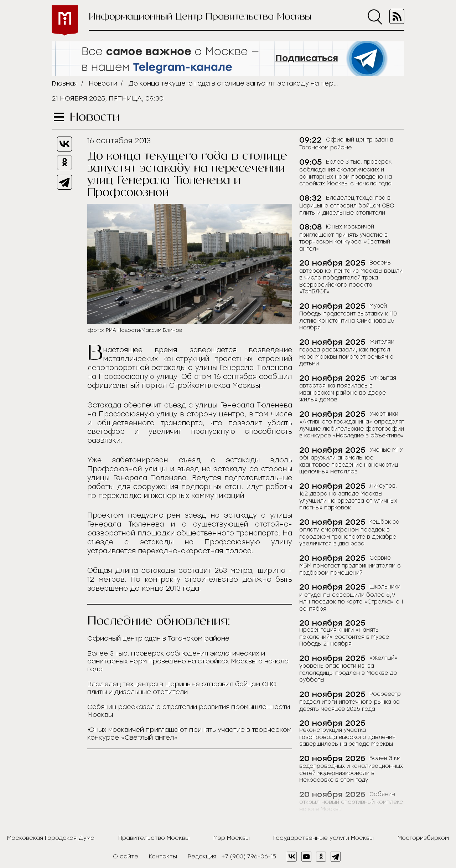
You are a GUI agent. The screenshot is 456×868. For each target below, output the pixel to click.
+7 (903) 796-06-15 (249, 856)
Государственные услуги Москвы (323, 838)
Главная (65, 83)
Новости (103, 83)
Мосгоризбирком (423, 838)
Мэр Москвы (232, 838)
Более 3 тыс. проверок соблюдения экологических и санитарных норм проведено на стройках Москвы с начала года (188, 661)
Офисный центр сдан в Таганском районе (158, 638)
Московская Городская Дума (51, 838)
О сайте (126, 856)
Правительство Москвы (154, 838)
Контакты (163, 856)
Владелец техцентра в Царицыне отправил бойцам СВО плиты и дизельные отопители (182, 688)
